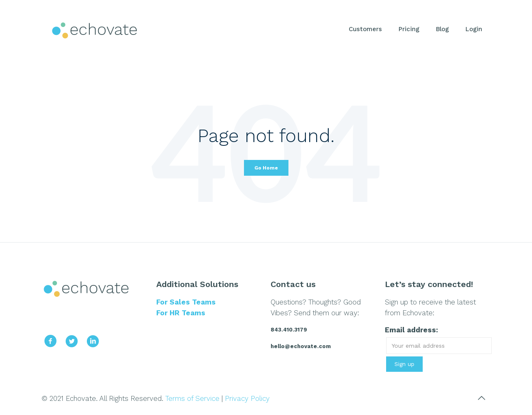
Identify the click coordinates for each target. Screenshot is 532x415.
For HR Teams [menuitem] (181, 313)
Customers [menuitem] (365, 29)
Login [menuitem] (474, 29)
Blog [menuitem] (442, 29)
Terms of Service (192, 398)
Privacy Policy (247, 398)
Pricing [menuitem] (409, 29)
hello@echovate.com (301, 346)
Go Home (266, 168)
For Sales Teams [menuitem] (186, 302)
